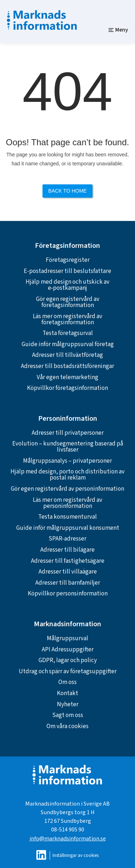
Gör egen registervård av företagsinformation (68, 302)
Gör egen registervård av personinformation (67, 489)
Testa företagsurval (68, 333)
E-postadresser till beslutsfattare (67, 271)
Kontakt (67, 693)
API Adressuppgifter (68, 650)
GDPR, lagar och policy (68, 660)
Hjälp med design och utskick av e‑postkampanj (67, 285)
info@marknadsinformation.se (68, 838)
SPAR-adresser (67, 539)
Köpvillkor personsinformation (68, 594)
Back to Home (67, 191)
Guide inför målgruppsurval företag (68, 344)
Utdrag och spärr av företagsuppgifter (68, 671)
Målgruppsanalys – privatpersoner (67, 461)
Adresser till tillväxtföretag (67, 355)
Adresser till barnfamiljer (68, 583)
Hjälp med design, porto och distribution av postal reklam (67, 475)
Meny (118, 30)
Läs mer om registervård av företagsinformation (67, 319)
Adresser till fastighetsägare (68, 561)
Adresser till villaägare (68, 572)
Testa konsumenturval (67, 517)
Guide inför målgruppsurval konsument (68, 528)
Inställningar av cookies (76, 855)
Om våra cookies (67, 726)
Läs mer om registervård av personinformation (67, 503)
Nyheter (68, 704)
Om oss (67, 682)
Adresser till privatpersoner (68, 433)
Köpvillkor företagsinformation (67, 388)
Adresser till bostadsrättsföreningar (67, 366)
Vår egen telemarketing (67, 377)
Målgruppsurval (67, 638)
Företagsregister (68, 260)
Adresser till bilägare (67, 550)
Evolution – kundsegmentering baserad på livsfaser (68, 447)
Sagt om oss (68, 715)
